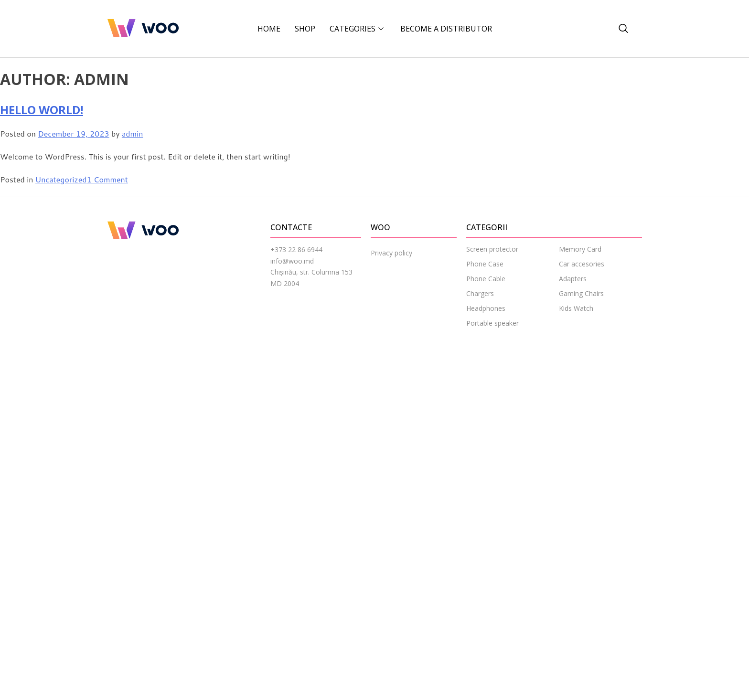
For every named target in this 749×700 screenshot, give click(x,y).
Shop (305, 29)
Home (269, 29)
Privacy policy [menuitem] (391, 253)
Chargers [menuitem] (480, 293)
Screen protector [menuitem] (492, 249)
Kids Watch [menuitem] (576, 308)
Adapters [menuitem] (573, 279)
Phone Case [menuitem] (485, 264)
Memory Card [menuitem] (580, 249)
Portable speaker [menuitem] (492, 323)
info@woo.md (292, 261)
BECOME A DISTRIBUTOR (446, 29)
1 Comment (107, 179)
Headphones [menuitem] (486, 308)
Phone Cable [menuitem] (486, 279)
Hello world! (42, 110)
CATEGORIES (358, 29)
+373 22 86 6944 (296, 249)
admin (132, 133)
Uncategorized (61, 179)
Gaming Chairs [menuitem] (581, 293)
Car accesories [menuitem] (582, 264)
